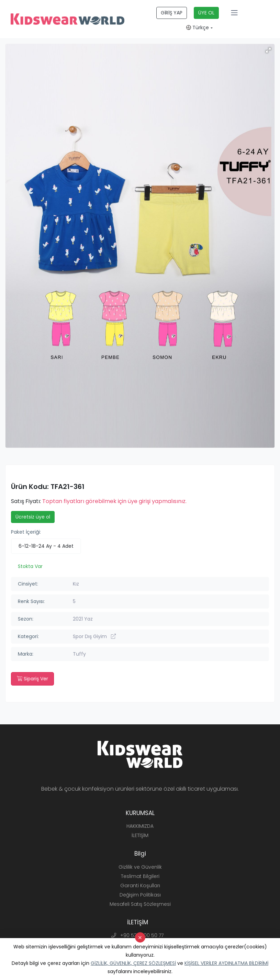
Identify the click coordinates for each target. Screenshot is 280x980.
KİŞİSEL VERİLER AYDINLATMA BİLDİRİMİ (226, 963)
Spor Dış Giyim (94, 636)
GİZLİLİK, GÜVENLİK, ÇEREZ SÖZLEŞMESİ (133, 963)
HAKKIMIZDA (140, 826)
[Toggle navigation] (234, 13)
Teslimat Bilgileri (140, 876)
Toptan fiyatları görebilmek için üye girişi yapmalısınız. (114, 501)
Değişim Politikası (140, 895)
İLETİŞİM (140, 835)
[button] (268, 50)
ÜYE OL (206, 13)
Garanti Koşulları (140, 886)
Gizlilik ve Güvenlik (140, 867)
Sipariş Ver (32, 679)
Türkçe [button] (198, 27)
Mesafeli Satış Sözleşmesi (140, 904)
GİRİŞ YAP (172, 13)
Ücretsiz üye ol (33, 517)
